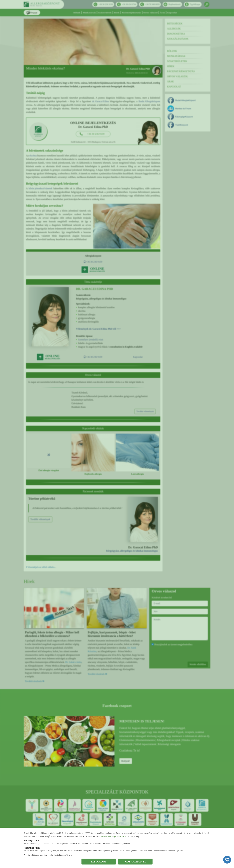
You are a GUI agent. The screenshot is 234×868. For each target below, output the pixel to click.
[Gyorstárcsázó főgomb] (227, 860)
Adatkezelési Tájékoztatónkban (114, 836)
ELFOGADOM (99, 862)
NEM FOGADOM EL (135, 862)
